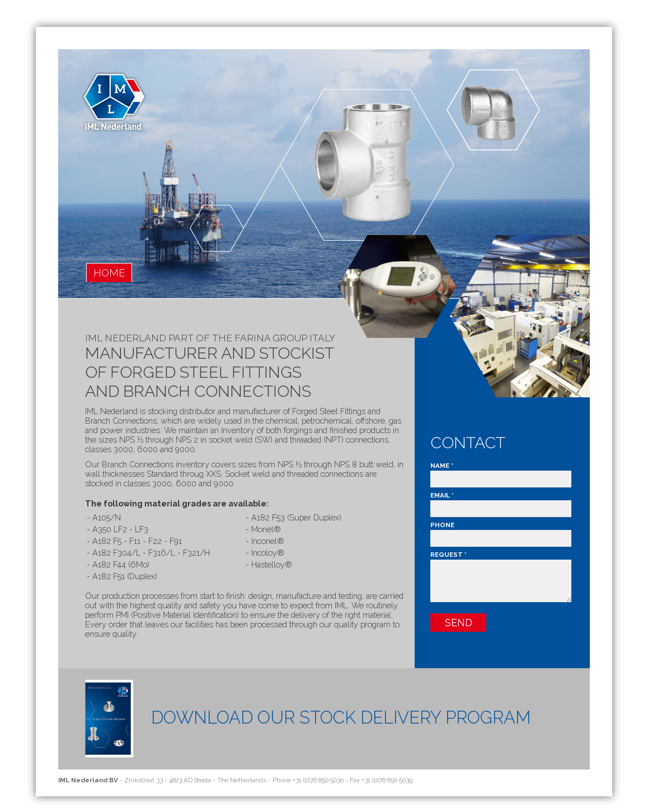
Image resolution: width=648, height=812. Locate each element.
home (109, 273)
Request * (449, 555)
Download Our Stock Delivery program (341, 717)
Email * (442, 495)
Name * (442, 466)
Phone (442, 525)
